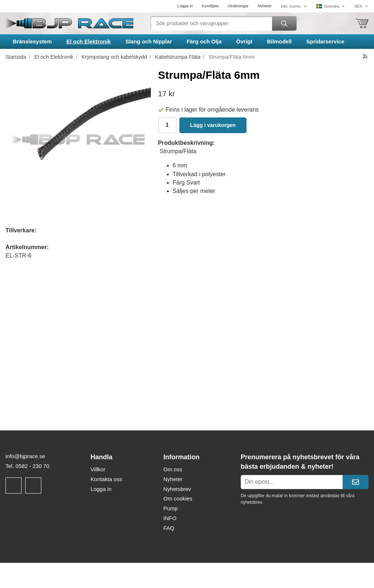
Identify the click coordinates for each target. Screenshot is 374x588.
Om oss (173, 469)
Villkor (98, 469)
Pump (170, 508)
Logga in (185, 6)
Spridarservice (325, 41)
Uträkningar (238, 6)
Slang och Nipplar (149, 41)
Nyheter (265, 6)
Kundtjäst (210, 6)
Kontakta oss (106, 479)
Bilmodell (279, 41)
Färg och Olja (204, 41)
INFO (170, 518)
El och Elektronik (89, 41)
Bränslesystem (32, 41)
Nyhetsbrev (177, 489)
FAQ (169, 528)
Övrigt (244, 41)
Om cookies (178, 498)
